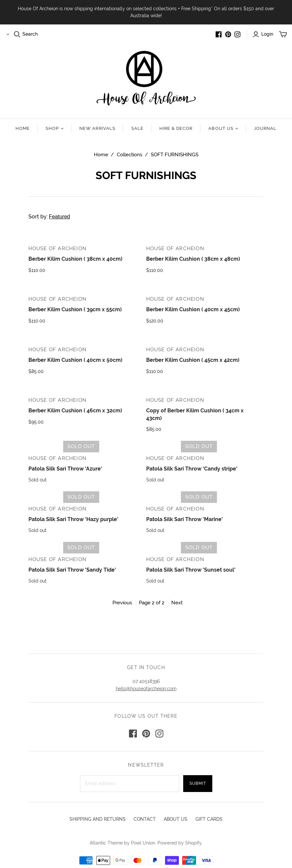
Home (23, 128)
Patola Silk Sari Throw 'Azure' (65, 469)
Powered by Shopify (179, 843)
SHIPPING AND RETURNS (98, 819)
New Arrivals (97, 128)
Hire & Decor (176, 128)
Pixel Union (143, 843)
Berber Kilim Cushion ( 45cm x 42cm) (193, 360)
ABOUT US (176, 819)
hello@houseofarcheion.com (146, 689)
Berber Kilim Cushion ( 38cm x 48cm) (193, 259)
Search (30, 34)
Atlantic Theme (106, 843)
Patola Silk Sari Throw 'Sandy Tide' (72, 570)
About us (223, 128)
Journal (265, 128)
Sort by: (60, 217)
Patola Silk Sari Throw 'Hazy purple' (73, 519)
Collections (129, 155)
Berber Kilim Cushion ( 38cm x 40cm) (75, 259)
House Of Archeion (58, 248)
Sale (137, 128)
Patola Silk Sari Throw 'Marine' (185, 519)
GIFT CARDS (209, 819)
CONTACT (145, 819)
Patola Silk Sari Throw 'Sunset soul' (191, 570)
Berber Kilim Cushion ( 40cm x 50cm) (75, 360)
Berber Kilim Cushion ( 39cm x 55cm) (75, 309)
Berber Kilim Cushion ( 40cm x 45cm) (193, 309)
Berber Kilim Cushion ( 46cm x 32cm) (75, 411)
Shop (55, 128)
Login (267, 34)
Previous (122, 603)
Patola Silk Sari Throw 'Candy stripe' (192, 469)
